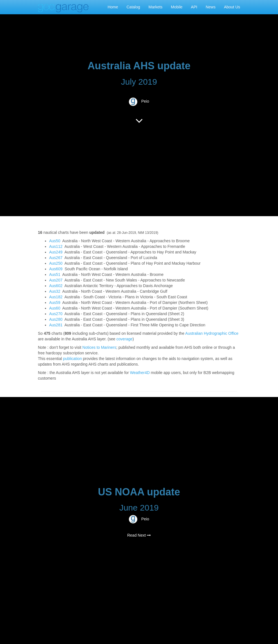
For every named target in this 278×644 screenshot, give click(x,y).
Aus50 (55, 241)
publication (72, 359)
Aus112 (56, 246)
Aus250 (56, 263)
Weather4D (140, 373)
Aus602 (56, 286)
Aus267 (56, 258)
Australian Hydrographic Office (212, 333)
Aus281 (56, 325)
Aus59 (55, 303)
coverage (124, 339)
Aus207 (56, 280)
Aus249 (56, 252)
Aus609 (56, 269)
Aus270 (56, 314)
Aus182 (56, 297)
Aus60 (55, 308)
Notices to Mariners (99, 347)
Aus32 (55, 291)
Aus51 (55, 274)
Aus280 (56, 319)
